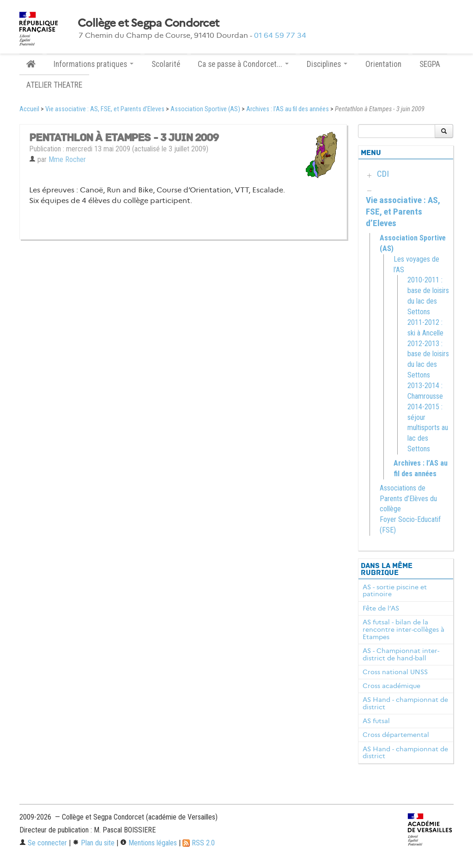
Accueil (29, 109)
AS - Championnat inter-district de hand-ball (401, 654)
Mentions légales (149, 843)
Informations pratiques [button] (94, 64)
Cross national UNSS (395, 672)
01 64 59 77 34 (280, 35)
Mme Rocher (67, 159)
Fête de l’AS (381, 608)
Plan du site (94, 843)
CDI (383, 174)
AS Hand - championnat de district (405, 703)
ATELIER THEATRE (54, 85)
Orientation (383, 64)
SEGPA (430, 64)
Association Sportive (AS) (205, 109)
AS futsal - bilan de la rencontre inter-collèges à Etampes (403, 629)
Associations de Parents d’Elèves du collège (408, 499)
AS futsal (376, 721)
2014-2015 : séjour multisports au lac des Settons (428, 428)
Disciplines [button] (327, 64)
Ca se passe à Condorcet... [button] (243, 64)
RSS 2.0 (199, 843)
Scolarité (166, 64)
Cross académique (391, 686)
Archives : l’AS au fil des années (288, 109)
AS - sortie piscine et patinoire (395, 591)
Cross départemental (396, 735)
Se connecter (43, 843)
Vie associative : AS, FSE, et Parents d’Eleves (105, 109)
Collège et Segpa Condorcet (148, 23)
